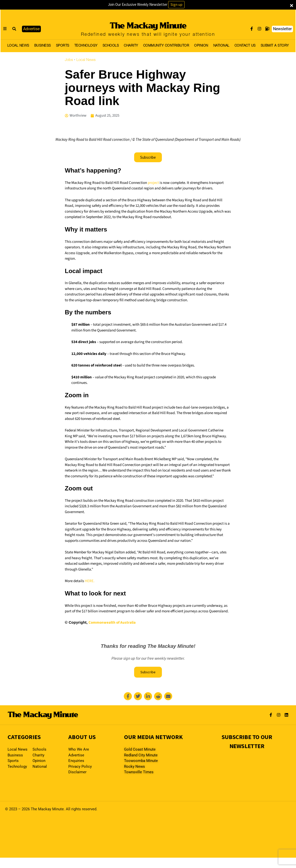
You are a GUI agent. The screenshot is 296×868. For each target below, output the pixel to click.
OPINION (201, 46)
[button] (14, 29)
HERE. (90, 581)
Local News (86, 60)
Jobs (69, 60)
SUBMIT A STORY (275, 46)
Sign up (176, 5)
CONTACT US (245, 46)
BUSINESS (43, 46)
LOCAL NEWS (18, 46)
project (153, 183)
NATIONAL (221, 46)
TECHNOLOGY (86, 46)
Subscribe (148, 673)
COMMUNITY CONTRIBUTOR (166, 46)
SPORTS (63, 46)
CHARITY (131, 46)
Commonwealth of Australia (112, 623)
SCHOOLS (111, 46)
